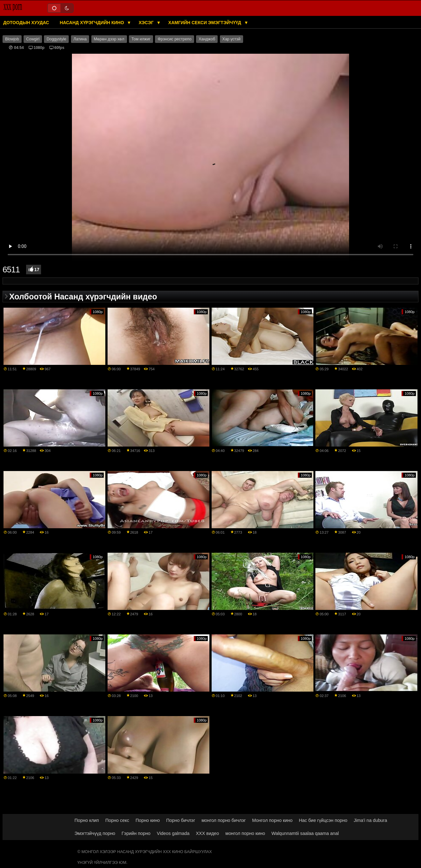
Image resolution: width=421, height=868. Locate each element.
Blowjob (12, 39)
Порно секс (117, 820)
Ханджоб (207, 39)
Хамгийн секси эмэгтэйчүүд (205, 23)
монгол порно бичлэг (224, 820)
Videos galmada (173, 833)
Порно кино (148, 820)
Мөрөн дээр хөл (109, 39)
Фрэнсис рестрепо (174, 39)
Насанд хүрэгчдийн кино (93, 23)
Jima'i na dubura (370, 820)
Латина (80, 39)
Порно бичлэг (181, 820)
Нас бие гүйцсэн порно (323, 820)
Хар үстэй (232, 39)
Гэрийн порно (136, 833)
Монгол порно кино (272, 820)
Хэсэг (147, 23)
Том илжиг (141, 39)
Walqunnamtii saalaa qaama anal (305, 833)
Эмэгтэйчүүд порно (95, 833)
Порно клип (87, 820)
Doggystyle (56, 39)
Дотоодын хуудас (26, 23)
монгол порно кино (245, 833)
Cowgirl (33, 39)
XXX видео (208, 833)
